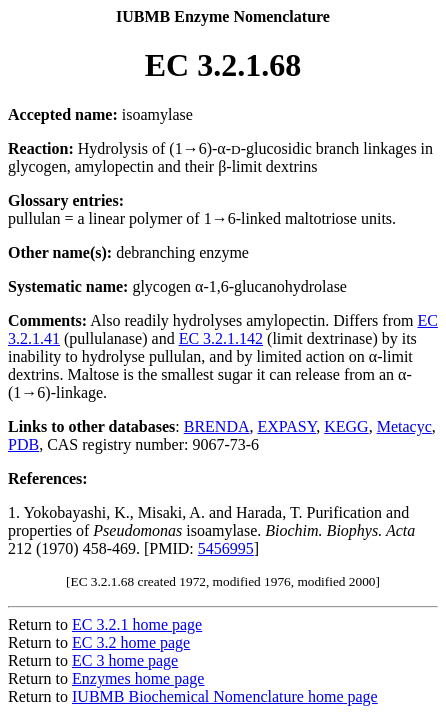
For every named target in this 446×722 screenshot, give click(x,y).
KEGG (346, 426)
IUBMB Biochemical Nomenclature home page (225, 696)
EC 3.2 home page (131, 642)
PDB (23, 444)
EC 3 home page (125, 660)
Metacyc (404, 426)
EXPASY (287, 426)
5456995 (226, 548)
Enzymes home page (138, 678)
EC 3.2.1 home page (137, 624)
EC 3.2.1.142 (221, 338)
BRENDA (217, 426)
